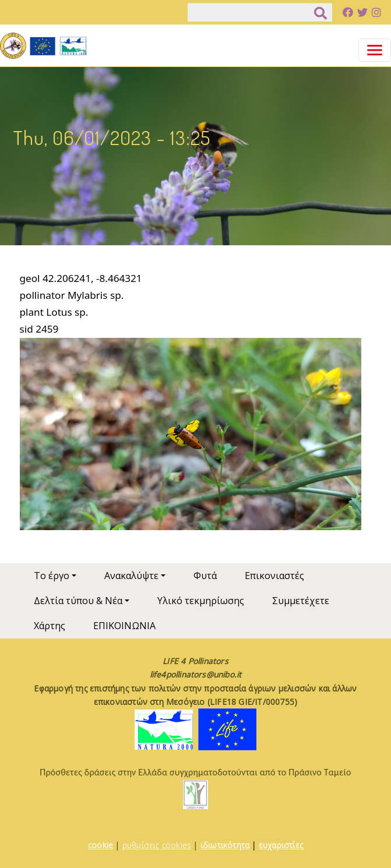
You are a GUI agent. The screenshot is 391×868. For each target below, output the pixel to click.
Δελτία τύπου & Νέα (78, 601)
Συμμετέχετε (301, 601)
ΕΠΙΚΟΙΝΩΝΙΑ (124, 626)
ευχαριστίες (281, 845)
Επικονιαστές (274, 576)
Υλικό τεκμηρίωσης (201, 601)
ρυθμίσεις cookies (157, 845)
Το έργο (52, 576)
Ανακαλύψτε (131, 576)
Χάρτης (50, 626)
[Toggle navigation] (375, 50)
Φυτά (205, 576)
